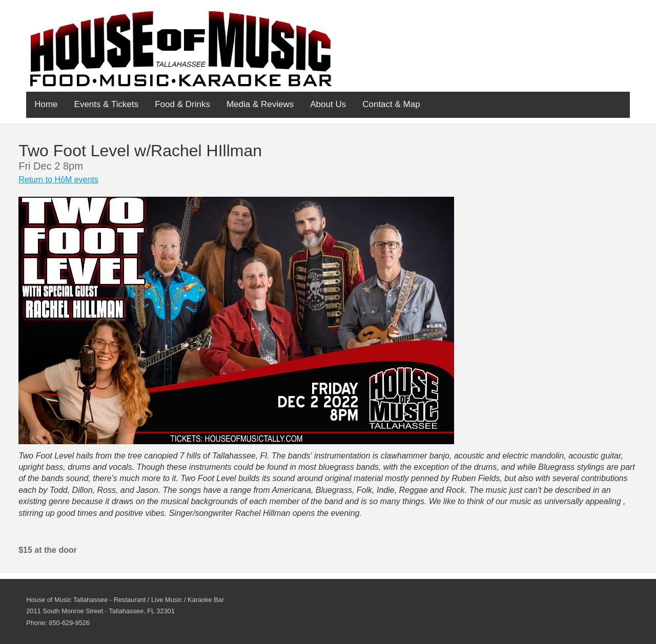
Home (46, 104)
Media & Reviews (260, 104)
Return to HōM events (58, 180)
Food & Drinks (182, 104)
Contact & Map (391, 104)
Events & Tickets (107, 104)
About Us (328, 104)
